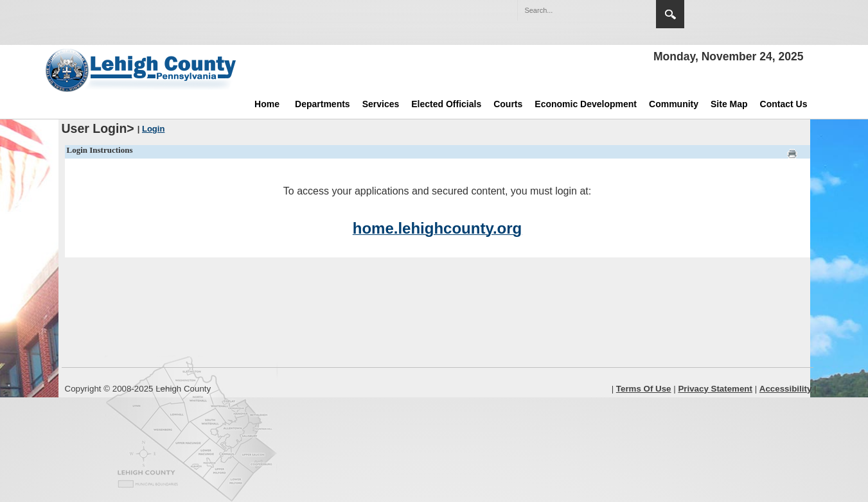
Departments (323, 104)
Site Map (729, 104)
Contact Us (784, 104)
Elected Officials (446, 104)
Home (267, 104)
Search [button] (670, 14)
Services (381, 104)
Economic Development (586, 104)
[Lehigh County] (142, 70)
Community (674, 104)
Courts (508, 104)
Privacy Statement (715, 389)
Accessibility (786, 389)
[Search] (574, 10)
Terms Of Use (644, 389)
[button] (619, 10)
